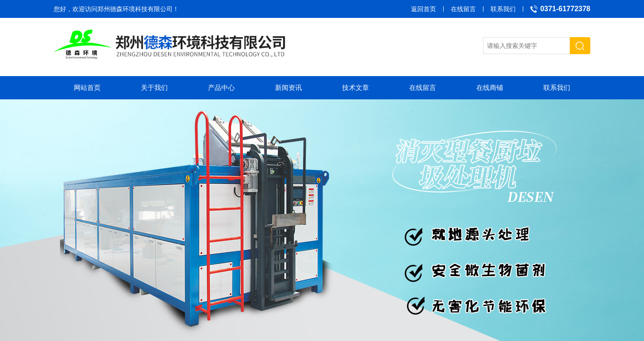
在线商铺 (490, 87)
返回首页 (424, 9)
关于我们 (154, 87)
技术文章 (356, 87)
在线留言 (463, 9)
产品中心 (221, 87)
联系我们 (503, 9)
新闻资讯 (288, 87)
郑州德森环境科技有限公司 (135, 9)
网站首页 (87, 87)
